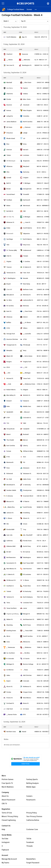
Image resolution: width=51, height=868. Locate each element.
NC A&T (9, 552)
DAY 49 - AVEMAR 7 (43, 88)
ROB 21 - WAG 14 (42, 390)
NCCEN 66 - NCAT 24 (43, 552)
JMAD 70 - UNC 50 (43, 122)
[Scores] (29, 9)
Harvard (26, 150)
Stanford (9, 54)
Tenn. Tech (27, 273)
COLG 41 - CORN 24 (43, 178)
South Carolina (28, 636)
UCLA (8, 367)
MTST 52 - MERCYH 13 (44, 295)
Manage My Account (9, 859)
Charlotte (10, 94)
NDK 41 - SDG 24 (42, 239)
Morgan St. (27, 614)
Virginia (9, 261)
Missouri (27, 412)
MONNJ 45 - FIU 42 (43, 462)
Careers (29, 796)
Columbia (26, 116)
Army (25, 144)
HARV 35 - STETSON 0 (44, 150)
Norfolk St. (10, 211)
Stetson (9, 150)
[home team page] (5, 37)
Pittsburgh (27, 345)
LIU (24, 138)
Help (3, 829)
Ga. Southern (11, 653)
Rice (8, 144)
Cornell (9, 178)
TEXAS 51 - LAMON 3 (43, 670)
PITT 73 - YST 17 (42, 345)
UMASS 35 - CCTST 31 (44, 328)
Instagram (6, 842)
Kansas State (12, 714)
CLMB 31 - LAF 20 (42, 116)
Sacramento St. (11, 563)
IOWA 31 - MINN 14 (43, 642)
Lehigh (25, 133)
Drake (8, 228)
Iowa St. (28, 222)
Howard (9, 401)
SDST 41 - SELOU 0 (43, 574)
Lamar (25, 608)
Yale (8, 245)
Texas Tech (27, 378)
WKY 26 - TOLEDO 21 (43, 591)
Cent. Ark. (10, 535)
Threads (29, 846)
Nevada (26, 278)
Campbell (26, 429)
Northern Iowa (11, 732)
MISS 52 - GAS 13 (42, 653)
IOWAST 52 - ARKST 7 (44, 222)
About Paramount (8, 800)
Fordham (9, 200)
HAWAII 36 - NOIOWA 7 (42, 732)
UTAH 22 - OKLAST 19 (44, 384)
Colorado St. (27, 418)
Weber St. (10, 619)
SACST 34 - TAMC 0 (43, 563)
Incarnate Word (28, 496)
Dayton (25, 88)
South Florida (27, 507)
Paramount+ (31, 800)
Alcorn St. (10, 687)
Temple (26, 256)
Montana (26, 306)
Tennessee (11, 647)
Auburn (25, 317)
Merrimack (27, 206)
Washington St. (27, 65)
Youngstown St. (12, 345)
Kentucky (26, 172)
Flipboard (5, 850)
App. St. (24, 37)
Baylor (9, 681)
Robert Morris (11, 390)
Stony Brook (10, 429)
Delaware (26, 468)
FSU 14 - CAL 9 (41, 541)
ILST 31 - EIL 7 (41, 518)
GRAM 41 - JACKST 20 (44, 513)
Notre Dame (28, 356)
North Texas (27, 625)
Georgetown (27, 189)
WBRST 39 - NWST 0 (43, 619)
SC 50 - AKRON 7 (42, 636)
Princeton (10, 133)
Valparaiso (27, 234)
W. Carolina (10, 306)
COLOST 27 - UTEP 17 (44, 418)
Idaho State (27, 479)
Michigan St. (10, 664)
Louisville (28, 334)
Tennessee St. (11, 273)
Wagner (26, 390)
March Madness (8, 787)
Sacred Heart (11, 194)
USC (9, 373)
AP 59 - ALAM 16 (42, 546)
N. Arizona (10, 496)
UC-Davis (26, 709)
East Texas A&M (28, 563)
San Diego (10, 239)
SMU (25, 423)
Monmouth (10, 462)
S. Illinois (26, 580)
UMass (25, 328)
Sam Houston (27, 569)
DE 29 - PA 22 (41, 468)
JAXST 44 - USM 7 (43, 300)
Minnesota (27, 642)
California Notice (33, 820)
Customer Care (32, 829)
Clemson (28, 127)
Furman (9, 451)
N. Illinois (28, 322)
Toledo (9, 591)
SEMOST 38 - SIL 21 (43, 580)
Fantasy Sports (32, 779)
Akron (8, 636)
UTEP (8, 418)
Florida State (27, 541)
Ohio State (28, 82)
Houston (9, 105)
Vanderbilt (10, 412)
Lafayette (10, 116)
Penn (8, 468)
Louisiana (26, 155)
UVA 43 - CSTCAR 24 (43, 261)
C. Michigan (27, 183)
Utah (10, 384)
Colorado (26, 681)
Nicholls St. (27, 395)
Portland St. (10, 703)
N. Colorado (10, 659)
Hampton (26, 401)
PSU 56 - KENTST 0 (43, 311)
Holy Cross (27, 245)
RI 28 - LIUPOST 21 (43, 138)
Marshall (9, 82)
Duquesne (26, 161)
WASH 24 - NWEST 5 (43, 557)
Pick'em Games (8, 779)
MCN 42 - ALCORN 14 (43, 687)
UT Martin (26, 501)
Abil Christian (27, 675)
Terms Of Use (7, 813)
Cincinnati (26, 105)
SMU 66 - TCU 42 (42, 423)
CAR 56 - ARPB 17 (42, 535)
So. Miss (9, 300)
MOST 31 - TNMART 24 (44, 501)
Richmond (10, 474)
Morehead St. (11, 485)
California (10, 541)
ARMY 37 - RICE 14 (43, 144)
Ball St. (9, 183)
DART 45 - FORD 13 (43, 200)
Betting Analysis (33, 783)
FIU (24, 462)
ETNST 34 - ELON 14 (43, 457)
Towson (9, 267)
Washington (27, 557)
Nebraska (27, 60)
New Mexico (27, 698)
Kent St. (9, 311)
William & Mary (28, 451)
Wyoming (10, 625)
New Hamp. (27, 284)
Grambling (26, 513)
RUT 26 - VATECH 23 (43, 362)
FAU (8, 524)
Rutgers (9, 362)
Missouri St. (10, 501)
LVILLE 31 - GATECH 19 (44, 334)
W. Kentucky (27, 591)
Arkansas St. (10, 222)
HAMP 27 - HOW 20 (43, 401)
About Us (5, 796)
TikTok (29, 839)
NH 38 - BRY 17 (41, 284)
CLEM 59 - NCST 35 (43, 127)
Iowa (8, 642)
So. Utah (9, 479)
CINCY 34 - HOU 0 (42, 105)
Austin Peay (27, 546)
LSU (26, 367)
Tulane (9, 155)
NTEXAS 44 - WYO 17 (44, 625)
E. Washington (11, 278)
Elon (25, 457)
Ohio (8, 172)
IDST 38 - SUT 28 (42, 479)
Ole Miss (27, 653)
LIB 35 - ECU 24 (42, 446)
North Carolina (28, 122)
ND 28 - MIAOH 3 (42, 356)
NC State (9, 127)
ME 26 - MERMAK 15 (43, 206)
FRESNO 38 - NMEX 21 (44, 698)
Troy (25, 529)
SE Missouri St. (11, 580)
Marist (9, 434)
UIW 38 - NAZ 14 (42, 496)
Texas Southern (12, 608)
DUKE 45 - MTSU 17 (43, 406)
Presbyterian (27, 490)
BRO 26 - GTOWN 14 (43, 189)
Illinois (11, 60)
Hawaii (24, 732)
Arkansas (9, 317)
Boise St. (26, 703)
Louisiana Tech (28, 603)
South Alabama (11, 37)
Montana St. (27, 295)
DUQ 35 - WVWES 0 (43, 161)
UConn (25, 524)
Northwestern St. (29, 619)
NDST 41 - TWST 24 (43, 267)
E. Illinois (9, 518)
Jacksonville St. (28, 300)
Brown (9, 189)
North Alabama (28, 597)
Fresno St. (10, 698)
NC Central (27, 552)
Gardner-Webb (11, 490)
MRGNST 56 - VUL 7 (43, 614)
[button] (36, 9)
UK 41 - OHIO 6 (41, 172)
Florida (9, 99)
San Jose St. (10, 65)
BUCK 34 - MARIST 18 (44, 434)
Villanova (9, 166)
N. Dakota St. (27, 267)
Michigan (28, 373)
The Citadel (10, 440)
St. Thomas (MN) (12, 250)
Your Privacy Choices (34, 816)
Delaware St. (27, 474)
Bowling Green (11, 631)
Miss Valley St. (11, 395)
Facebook (30, 842)
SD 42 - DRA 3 (41, 228)
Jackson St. (10, 513)
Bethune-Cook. (28, 289)
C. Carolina (27, 261)
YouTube (5, 839)
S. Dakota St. (11, 574)
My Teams (5, 863)
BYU (24, 714)
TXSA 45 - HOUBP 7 (43, 339)
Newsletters (31, 859)
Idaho (8, 675)
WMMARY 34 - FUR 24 (44, 451)
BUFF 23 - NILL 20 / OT (44, 322)
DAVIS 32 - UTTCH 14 (43, 709)
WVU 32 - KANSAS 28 (44, 110)
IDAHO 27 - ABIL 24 (43, 675)
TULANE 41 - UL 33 (43, 155)
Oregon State (28, 692)
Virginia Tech (27, 362)
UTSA (25, 339)
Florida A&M (10, 529)
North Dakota (27, 239)
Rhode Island (11, 138)
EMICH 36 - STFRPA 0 (44, 217)
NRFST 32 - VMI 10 (43, 211)
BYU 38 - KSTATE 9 (43, 714)
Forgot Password (33, 863)
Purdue (9, 692)
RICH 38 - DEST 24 (43, 474)
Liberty (25, 446)
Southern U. (10, 586)
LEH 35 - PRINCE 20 (43, 133)
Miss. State (27, 99)
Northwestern (11, 557)
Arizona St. (10, 378)
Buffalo (9, 322)
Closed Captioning (9, 820)
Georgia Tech (11, 334)
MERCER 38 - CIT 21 (43, 440)
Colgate (26, 178)
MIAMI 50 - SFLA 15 (43, 507)
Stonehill (26, 194)
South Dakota (28, 228)
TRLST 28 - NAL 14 (43, 597)
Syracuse (25, 54)
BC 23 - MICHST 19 (43, 664)
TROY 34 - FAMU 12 (43, 529)
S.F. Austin (26, 659)
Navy (25, 350)
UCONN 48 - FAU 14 (43, 524)
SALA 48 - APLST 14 (41, 37)
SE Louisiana (27, 574)
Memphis (9, 350)
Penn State (28, 311)
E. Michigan (27, 217)
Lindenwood (27, 250)
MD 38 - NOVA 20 (42, 166)
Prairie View (27, 586)
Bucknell (26, 434)
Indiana (25, 94)
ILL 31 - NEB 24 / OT (41, 60)
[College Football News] (16, 9)
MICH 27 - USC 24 (43, 373)
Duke (8, 406)
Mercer (25, 440)
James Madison (11, 122)
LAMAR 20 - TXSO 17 (43, 608)
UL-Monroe (10, 670)
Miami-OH (10, 356)
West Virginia (27, 110)
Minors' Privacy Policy (10, 816)
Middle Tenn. (27, 406)
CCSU (8, 328)
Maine (8, 206)
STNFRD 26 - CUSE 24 (41, 54)
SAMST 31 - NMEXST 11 (44, 569)
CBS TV (4, 804)
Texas (26, 670)
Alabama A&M (11, 546)
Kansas (9, 110)
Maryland (26, 166)
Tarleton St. (10, 597)
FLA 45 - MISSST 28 (43, 99)
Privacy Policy (32, 813)
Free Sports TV (7, 783)
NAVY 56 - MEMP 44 (43, 350)
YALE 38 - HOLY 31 (42, 245)
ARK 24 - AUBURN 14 (43, 317)
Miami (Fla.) (11, 507)
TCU (8, 423)
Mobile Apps (31, 787)
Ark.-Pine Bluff (28, 535)
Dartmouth (27, 200)
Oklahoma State (30, 384)
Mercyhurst (10, 295)
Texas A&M (29, 631)
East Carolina (11, 446)
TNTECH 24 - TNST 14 (44, 273)
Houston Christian (12, 339)
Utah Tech (10, 709)
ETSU (8, 457)
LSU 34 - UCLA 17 (42, 367)
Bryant (9, 284)
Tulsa (8, 603)
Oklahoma (28, 647)
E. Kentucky (27, 485)
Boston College (28, 664)
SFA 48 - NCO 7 (42, 659)
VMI (24, 211)
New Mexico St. (11, 569)
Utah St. (9, 256)
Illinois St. (26, 518)
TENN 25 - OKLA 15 (43, 647)
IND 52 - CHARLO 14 (43, 94)
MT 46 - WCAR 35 (43, 306)
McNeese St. (27, 687)
